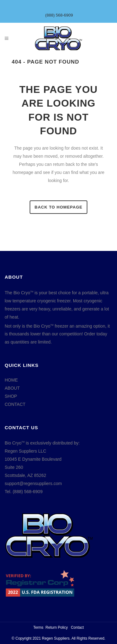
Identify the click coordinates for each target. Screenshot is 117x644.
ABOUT (12, 388)
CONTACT (15, 404)
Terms (38, 627)
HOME (11, 380)
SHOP (11, 396)
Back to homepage (58, 207)
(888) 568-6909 (59, 15)
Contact (77, 627)
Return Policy (57, 627)
